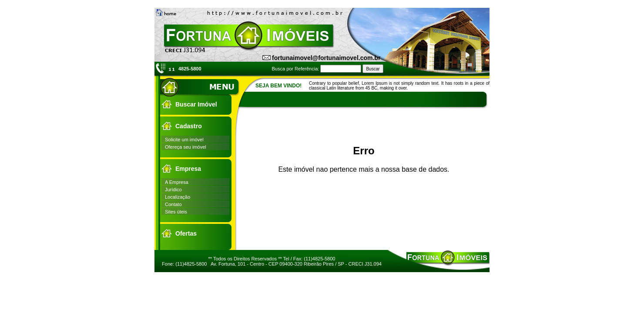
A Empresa (177, 182)
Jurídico (173, 190)
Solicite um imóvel (184, 140)
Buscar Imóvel (196, 104)
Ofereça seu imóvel (186, 147)
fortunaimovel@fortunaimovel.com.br (326, 58)
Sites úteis (176, 212)
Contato (173, 204)
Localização (178, 197)
